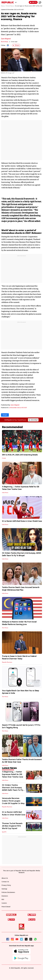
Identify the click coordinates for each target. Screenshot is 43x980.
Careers (4, 903)
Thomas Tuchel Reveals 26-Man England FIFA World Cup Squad (12, 826)
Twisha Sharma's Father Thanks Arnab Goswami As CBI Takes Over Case (22, 761)
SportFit (4, 832)
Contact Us (5, 882)
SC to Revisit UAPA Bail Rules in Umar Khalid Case (22, 521)
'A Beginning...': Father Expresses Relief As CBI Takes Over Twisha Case (21, 488)
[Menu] (40, 2)
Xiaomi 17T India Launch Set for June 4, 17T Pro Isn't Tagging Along (21, 726)
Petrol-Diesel (6, 907)
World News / (10, 6)
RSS (3, 900)
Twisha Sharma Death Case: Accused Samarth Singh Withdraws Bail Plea (21, 589)
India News (5, 493)
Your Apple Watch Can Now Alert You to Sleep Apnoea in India (20, 692)
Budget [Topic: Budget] (5, 415)
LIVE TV (33, 2)
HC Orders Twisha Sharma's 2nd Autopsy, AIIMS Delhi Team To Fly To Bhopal (21, 554)
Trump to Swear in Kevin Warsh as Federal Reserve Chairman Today (19, 657)
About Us (5, 878)
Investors (5, 896)
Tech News (5, 628)
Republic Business (7, 662)
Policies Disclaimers (8, 892)
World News (5, 42)
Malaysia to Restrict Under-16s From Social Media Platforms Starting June (19, 623)
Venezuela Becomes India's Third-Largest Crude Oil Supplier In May (13, 801)
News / (3, 6)
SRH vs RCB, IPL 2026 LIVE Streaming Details (20, 455)
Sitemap (4, 889)
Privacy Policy (6, 885)
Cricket (4, 458)
